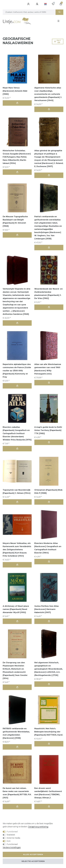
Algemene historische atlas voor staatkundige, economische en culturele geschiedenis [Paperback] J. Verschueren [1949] (48, 94)
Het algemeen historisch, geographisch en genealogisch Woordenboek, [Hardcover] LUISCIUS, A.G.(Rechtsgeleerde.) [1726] (48, 669)
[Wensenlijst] (53, 4)
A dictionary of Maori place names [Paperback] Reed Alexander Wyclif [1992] (16, 609)
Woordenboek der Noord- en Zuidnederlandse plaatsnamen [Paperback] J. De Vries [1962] (48, 294)
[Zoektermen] (29, 12)
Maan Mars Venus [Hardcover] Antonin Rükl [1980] (15, 91)
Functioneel (12, 832)
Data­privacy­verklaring (38, 827)
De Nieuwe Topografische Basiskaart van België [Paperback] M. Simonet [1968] (15, 221)
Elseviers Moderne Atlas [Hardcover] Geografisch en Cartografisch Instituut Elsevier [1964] (48, 548)
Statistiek (11, 835)
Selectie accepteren (33, 861)
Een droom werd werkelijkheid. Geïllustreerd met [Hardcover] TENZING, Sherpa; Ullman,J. (48, 793)
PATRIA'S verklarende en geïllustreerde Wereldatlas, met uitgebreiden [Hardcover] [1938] (16, 733)
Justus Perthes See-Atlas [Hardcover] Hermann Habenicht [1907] (47, 609)
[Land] (45, 4)
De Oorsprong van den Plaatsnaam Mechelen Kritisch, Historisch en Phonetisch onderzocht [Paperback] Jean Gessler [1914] (15, 670)
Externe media (13, 838)
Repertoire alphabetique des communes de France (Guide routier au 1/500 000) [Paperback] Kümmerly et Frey (17, 371)
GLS (9, 841)
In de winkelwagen (17, 103)
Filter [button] (58, 41)
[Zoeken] (59, 12)
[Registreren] (37, 4)
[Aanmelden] (29, 4)
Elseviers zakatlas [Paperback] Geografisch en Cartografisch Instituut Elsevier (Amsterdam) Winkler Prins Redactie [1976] (17, 433)
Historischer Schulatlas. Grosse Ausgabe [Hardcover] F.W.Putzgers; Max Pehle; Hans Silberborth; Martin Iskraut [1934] (17, 157)
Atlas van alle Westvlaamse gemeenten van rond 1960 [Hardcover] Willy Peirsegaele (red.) (48, 369)
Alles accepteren (33, 854)
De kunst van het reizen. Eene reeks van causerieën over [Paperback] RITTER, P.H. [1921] (17, 793)
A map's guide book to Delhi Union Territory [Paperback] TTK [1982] (48, 430)
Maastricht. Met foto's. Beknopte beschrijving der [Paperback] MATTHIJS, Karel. (49, 732)
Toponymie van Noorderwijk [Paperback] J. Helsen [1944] (17, 492)
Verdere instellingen (12, 847)
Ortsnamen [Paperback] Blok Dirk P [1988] (48, 492)
